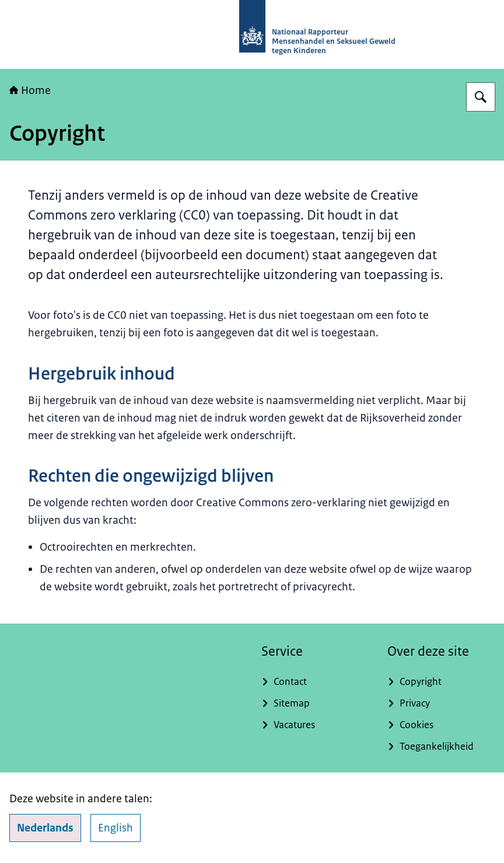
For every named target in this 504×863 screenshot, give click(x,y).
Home (30, 91)
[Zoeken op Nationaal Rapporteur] (481, 97)
